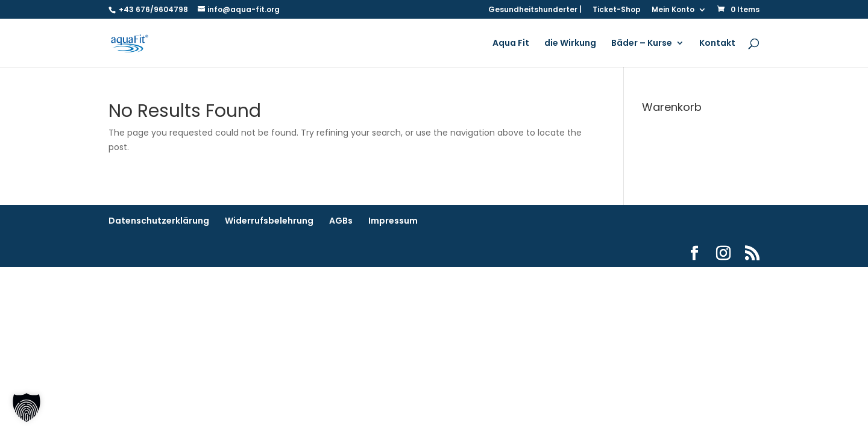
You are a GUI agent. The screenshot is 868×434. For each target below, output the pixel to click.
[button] (27, 407)
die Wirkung (570, 44)
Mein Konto (673, 10)
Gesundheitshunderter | (535, 10)
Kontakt (717, 44)
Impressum (393, 221)
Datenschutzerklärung (159, 221)
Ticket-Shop (617, 10)
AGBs (341, 221)
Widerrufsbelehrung (269, 221)
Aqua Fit (511, 44)
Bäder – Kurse (642, 44)
